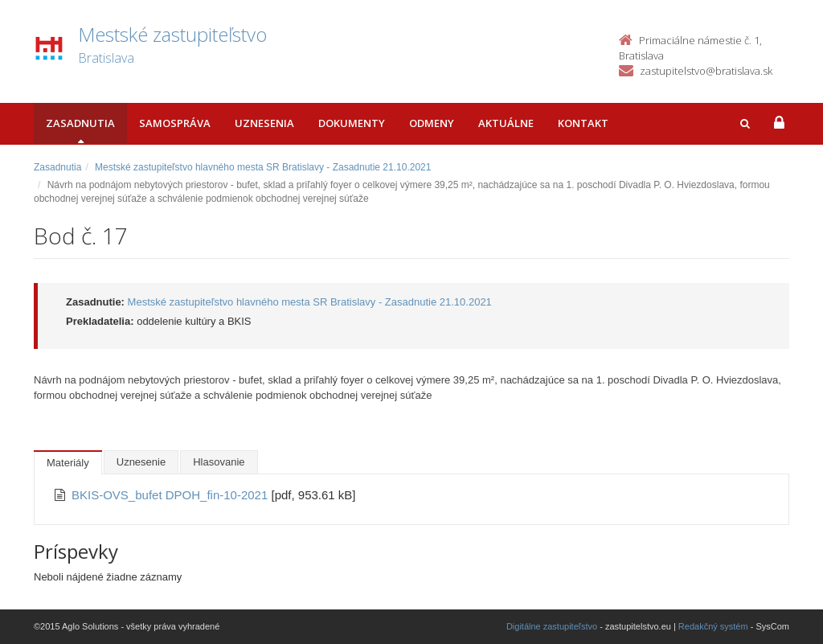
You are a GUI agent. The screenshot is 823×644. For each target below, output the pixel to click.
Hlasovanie (219, 462)
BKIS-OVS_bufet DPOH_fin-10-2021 (171, 495)
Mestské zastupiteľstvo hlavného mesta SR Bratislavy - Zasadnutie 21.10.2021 (263, 167)
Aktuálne (506, 123)
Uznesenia (264, 123)
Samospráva (175, 123)
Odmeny (432, 123)
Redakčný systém (713, 626)
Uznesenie (141, 462)
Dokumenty (352, 123)
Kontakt (583, 123)
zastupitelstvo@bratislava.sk (706, 71)
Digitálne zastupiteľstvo (552, 626)
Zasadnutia (80, 123)
